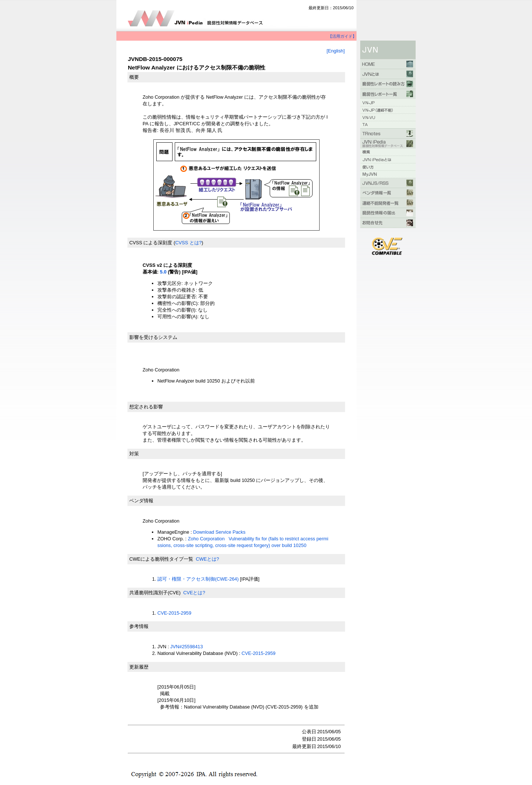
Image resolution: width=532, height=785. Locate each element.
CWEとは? (207, 559)
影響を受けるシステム (153, 337)
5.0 (163, 272)
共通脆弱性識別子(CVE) (155, 593)
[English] (336, 51)
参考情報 (139, 626)
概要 (134, 77)
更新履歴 (139, 667)
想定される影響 (146, 407)
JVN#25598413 (187, 647)
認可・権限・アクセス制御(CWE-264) (198, 579)
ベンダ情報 (141, 501)
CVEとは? (194, 593)
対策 (134, 454)
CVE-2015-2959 (174, 613)
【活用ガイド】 (342, 36)
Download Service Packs (219, 532)
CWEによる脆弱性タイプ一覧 (161, 559)
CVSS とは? (188, 243)
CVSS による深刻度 (151, 243)
